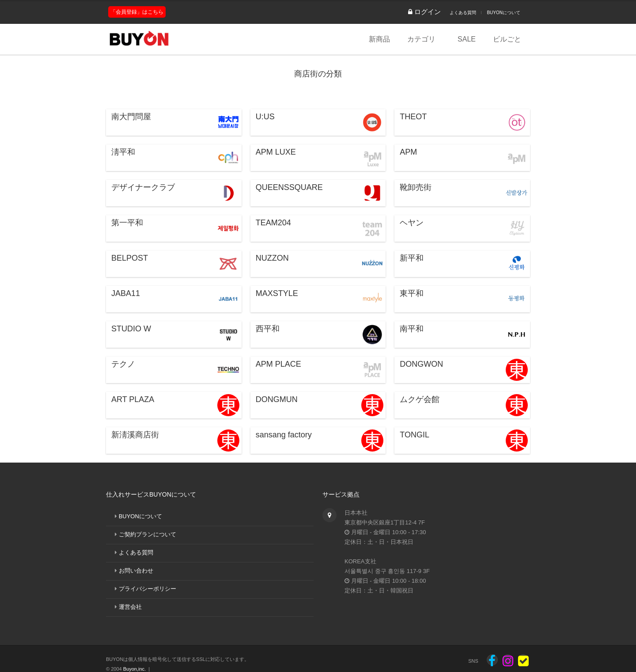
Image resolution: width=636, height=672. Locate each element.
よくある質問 (463, 13)
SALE (467, 39)
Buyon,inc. (134, 669)
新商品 (379, 39)
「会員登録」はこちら (137, 12)
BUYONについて (503, 13)
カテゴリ (421, 39)
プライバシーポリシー (148, 589)
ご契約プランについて (148, 534)
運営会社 (130, 607)
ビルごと (507, 39)
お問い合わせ (136, 571)
